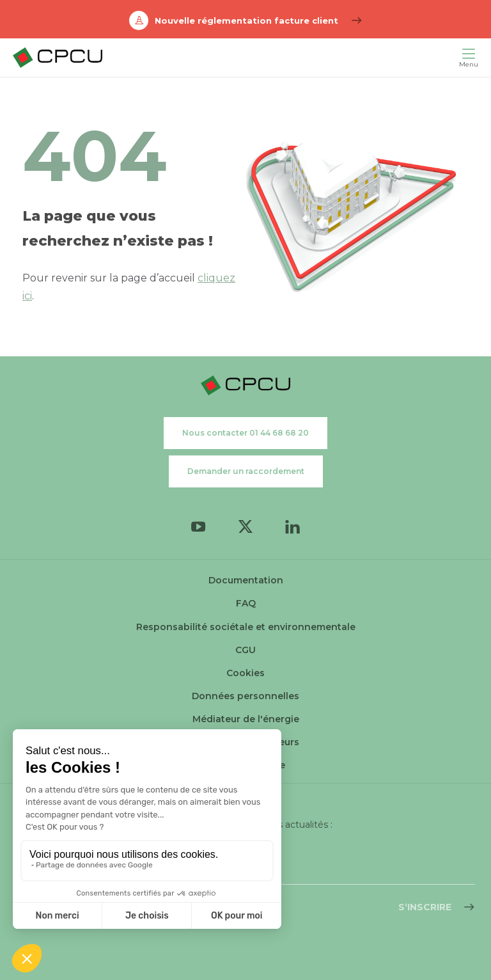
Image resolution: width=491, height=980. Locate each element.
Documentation (246, 580)
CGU (245, 650)
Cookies (245, 673)
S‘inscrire (425, 907)
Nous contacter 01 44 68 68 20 (245, 433)
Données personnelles (245, 696)
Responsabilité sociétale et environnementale (246, 627)
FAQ (246, 603)
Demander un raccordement (246, 471)
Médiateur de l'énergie (246, 719)
